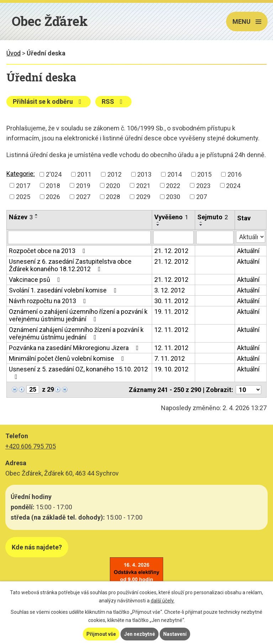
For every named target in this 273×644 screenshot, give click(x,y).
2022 (173, 185)
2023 (203, 185)
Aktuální (248, 251)
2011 (84, 174)
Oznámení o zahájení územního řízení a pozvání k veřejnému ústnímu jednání (78, 315)
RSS (114, 101)
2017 (23, 185)
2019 (83, 185)
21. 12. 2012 (171, 251)
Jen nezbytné (140, 634)
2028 (113, 197)
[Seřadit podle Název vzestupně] (37, 215)
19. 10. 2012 (171, 369)
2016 (235, 174)
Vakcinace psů (36, 280)
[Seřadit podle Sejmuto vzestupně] (201, 222)
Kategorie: (21, 174)
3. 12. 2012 (170, 290)
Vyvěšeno (171, 217)
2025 (23, 197)
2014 (175, 174)
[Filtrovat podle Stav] (251, 237)
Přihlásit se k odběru (49, 101)
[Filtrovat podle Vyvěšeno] (173, 237)
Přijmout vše (101, 634)
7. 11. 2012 (170, 358)
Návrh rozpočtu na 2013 (49, 301)
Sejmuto (213, 217)
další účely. (163, 601)
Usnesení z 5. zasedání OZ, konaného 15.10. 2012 (78, 373)
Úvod (14, 53)
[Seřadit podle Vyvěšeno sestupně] (158, 225)
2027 (83, 197)
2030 (173, 197)
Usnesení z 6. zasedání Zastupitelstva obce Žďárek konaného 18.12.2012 (70, 265)
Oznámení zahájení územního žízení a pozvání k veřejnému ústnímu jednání (76, 333)
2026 (53, 197)
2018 (53, 185)
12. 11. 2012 (171, 330)
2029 (143, 197)
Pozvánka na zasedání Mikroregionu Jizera (75, 348)
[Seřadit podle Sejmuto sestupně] (201, 225)
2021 (143, 185)
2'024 (54, 174)
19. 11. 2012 (171, 312)
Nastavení (175, 634)
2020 (113, 185)
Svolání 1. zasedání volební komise (64, 290)
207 (202, 197)
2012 (114, 174)
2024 (233, 185)
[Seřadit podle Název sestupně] (37, 218)
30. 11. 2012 (171, 301)
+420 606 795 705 (31, 446)
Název (21, 217)
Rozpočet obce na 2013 (49, 251)
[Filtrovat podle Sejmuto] (215, 237)
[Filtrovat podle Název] (79, 237)
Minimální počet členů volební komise (68, 358)
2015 (204, 174)
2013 (144, 174)
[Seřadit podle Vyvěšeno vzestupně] (158, 222)
